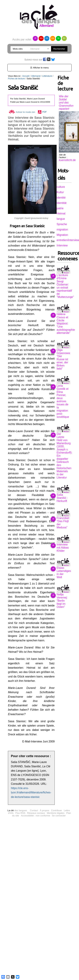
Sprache (62, 224)
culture (61, 187)
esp (53, 38)
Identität (61, 203)
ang (41, 38)
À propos (45, 784)
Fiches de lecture (16, 79)
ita (58, 38)
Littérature (47, 76)
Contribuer (56, 784)
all (35, 38)
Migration (62, 235)
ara (47, 38)
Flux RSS (20, 787)
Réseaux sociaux (36, 787)
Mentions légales (56, 787)
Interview (62, 245)
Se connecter (59, 790)
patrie (60, 208)
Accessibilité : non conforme (35, 790)
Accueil (26, 76)
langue (61, 219)
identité (61, 198)
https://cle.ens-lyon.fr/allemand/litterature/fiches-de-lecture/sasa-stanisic (31, 766)
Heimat (61, 213)
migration (62, 230)
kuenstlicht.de (67, 160)
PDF (45, 112)
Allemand (36, 76)
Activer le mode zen (22, 112)
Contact (34, 784)
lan (64, 38)
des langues (17, 784)
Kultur (60, 192)
